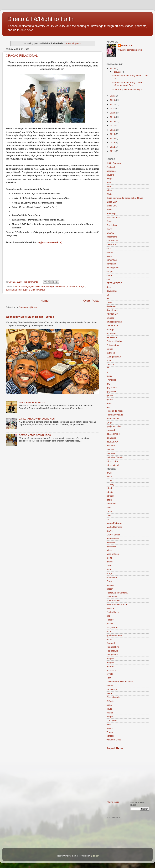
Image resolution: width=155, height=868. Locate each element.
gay (108, 384)
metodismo (112, 542)
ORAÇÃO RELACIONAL (22, 56)
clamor (17, 286)
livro (109, 508)
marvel (110, 531)
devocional (40, 286)
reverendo (111, 670)
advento (110, 175)
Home (44, 301)
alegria (110, 179)
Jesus (109, 477)
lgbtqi (109, 488)
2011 (113, 151)
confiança (111, 264)
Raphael (111, 643)
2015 (113, 134)
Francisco (111, 380)
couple (110, 272)
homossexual (113, 419)
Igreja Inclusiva (114, 426)
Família (110, 364)
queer (109, 639)
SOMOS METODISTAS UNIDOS (35, 435)
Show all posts (73, 43)
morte (109, 558)
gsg (108, 407)
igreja (109, 423)
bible (109, 186)
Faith (109, 361)
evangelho (112, 353)
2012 (113, 147)
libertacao (111, 504)
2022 (113, 104)
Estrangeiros (113, 345)
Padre (109, 581)
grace (109, 403)
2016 (113, 130)
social (109, 705)
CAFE (109, 229)
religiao (110, 659)
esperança (112, 337)
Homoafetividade (115, 415)
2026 (113, 68)
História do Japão (115, 411)
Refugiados (112, 655)
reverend (111, 666)
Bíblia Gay (112, 202)
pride (109, 631)
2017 (113, 126)
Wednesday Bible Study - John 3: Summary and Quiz (128, 84)
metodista (111, 546)
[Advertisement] (128, 775)
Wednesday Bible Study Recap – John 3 (30, 317)
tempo (110, 717)
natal (109, 569)
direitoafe (111, 306)
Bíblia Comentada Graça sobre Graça (125, 198)
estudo (110, 349)
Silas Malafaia (113, 697)
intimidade (72, 286)
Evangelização (114, 357)
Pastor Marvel (113, 601)
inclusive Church (115, 457)
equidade (111, 333)
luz (108, 519)
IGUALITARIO (113, 434)
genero (110, 399)
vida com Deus (38, 290)
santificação (112, 689)
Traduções (112, 720)
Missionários (113, 554)
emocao (110, 318)
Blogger (95, 856)
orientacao (112, 577)
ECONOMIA (113, 314)
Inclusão (111, 446)
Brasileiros (112, 225)
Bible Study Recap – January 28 (128, 89)
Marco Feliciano (114, 523)
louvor (110, 511)
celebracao (112, 244)
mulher (110, 562)
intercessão (61, 286)
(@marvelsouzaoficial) (51, 242)
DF (108, 295)
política (110, 624)
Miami (109, 550)
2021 (113, 109)
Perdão (110, 620)
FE (108, 368)
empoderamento (114, 322)
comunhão (112, 260)
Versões (111, 736)
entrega (50, 286)
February (117, 72)
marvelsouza (113, 539)
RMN (109, 678)
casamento (112, 237)
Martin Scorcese (114, 527)
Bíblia (109, 194)
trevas (110, 728)
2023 (113, 100)
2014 (113, 138)
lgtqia (109, 500)
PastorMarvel (113, 612)
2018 (113, 121)
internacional (113, 465)
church (110, 248)
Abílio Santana (114, 163)
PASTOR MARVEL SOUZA (32, 402)
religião (110, 662)
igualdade (111, 430)
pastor (110, 589)
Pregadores (112, 628)
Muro (109, 566)
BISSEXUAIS (113, 217)
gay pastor (112, 388)
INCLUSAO (112, 442)
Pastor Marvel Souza (117, 604)
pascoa (110, 585)
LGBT (109, 481)
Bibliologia (112, 213)
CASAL (110, 233)
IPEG (109, 473)
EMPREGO (112, 326)
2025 (113, 96)
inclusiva (111, 453)
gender (110, 395)
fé (107, 372)
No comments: (32, 282)
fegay (109, 376)
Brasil (109, 221)
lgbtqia (110, 492)
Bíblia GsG (112, 206)
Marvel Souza (113, 535)
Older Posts (91, 301)
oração (82, 286)
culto (109, 279)
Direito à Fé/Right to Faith (40, 19)
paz (108, 616)
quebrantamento (14, 290)
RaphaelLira (112, 651)
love (109, 515)
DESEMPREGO (114, 283)
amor (109, 182)
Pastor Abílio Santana (117, 593)
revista (110, 674)
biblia (109, 190)
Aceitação (111, 167)
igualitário (111, 438)
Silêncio (110, 701)
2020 (113, 113)
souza (109, 709)
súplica (26, 290)
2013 (113, 143)
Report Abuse (115, 748)
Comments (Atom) (28, 307)
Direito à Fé (127, 46)
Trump (110, 732)
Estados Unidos (114, 341)
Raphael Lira (113, 647)
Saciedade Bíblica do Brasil (120, 682)
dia (108, 299)
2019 (113, 117)
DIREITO (111, 302)
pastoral (110, 608)
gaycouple (112, 391)
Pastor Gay (112, 597)
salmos (110, 686)
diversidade (112, 310)
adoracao (111, 171)
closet (109, 256)
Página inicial (113, 802)
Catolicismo (112, 240)
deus (109, 287)
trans (109, 724)
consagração (27, 286)
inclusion (111, 450)
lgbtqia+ (110, 496)
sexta (109, 693)
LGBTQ (110, 484)
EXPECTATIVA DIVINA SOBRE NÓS (37, 419)
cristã (109, 275)
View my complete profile (130, 50)
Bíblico (110, 210)
